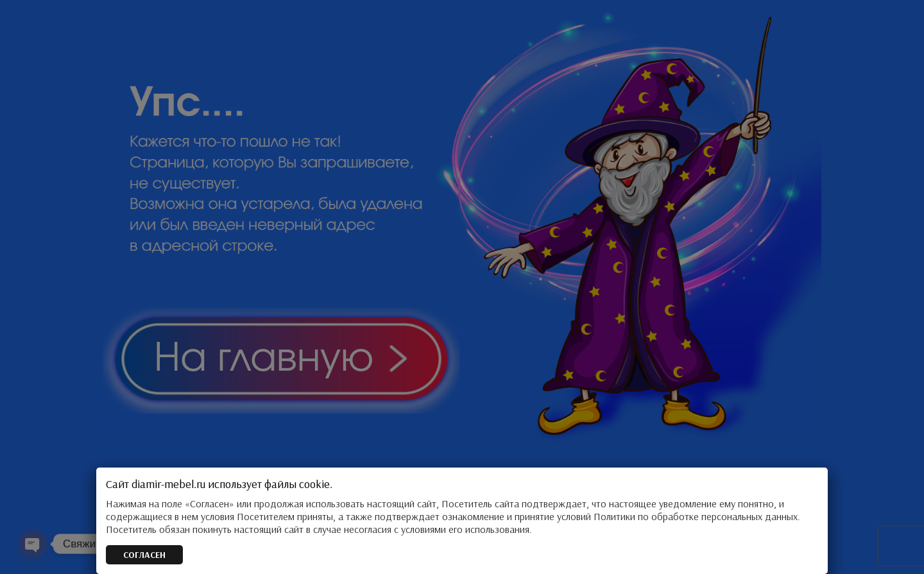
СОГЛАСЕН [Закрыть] (144, 555)
